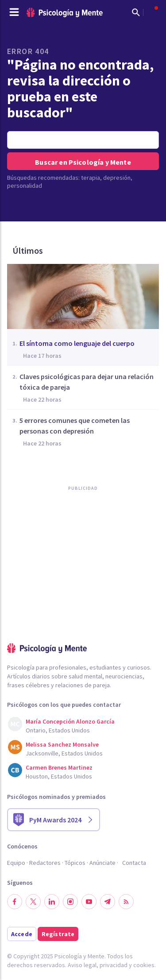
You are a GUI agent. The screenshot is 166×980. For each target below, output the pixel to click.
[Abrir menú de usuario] (152, 12)
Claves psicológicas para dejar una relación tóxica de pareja (87, 382)
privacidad (114, 965)
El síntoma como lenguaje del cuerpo (77, 343)
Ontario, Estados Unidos (58, 730)
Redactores (45, 863)
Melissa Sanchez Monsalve (62, 744)
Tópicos (75, 863)
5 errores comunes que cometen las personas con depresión (75, 426)
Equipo (16, 863)
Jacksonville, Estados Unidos (64, 753)
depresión (117, 178)
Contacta (134, 863)
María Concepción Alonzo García (70, 721)
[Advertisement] (73, 585)
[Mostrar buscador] (136, 12)
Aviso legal (82, 965)
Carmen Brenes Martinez (59, 767)
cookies (144, 965)
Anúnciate (102, 863)
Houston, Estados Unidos (59, 776)
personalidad (25, 186)
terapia (91, 178)
